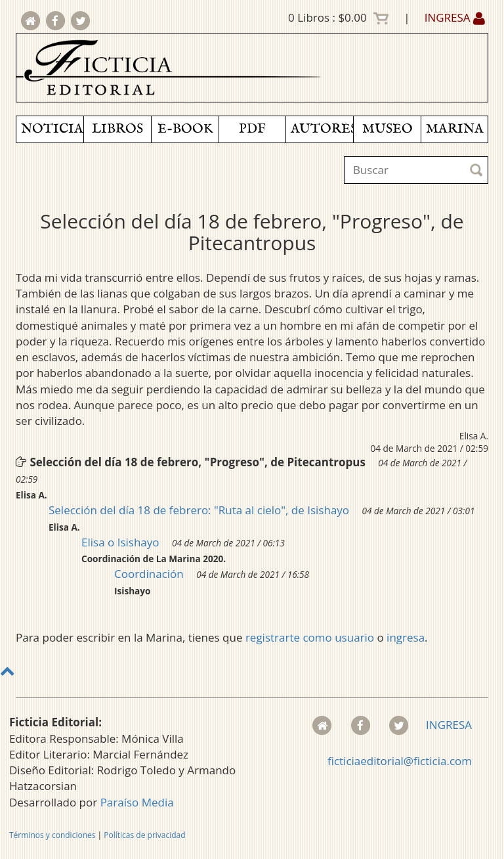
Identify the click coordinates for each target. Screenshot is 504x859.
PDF (252, 129)
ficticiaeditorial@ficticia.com (400, 761)
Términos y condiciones (52, 835)
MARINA (455, 129)
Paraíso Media (137, 802)
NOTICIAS (52, 129)
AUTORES (322, 129)
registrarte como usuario (310, 637)
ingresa (406, 637)
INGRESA (455, 17)
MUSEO (388, 129)
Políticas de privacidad (144, 835)
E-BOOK (185, 129)
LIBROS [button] (117, 129)
